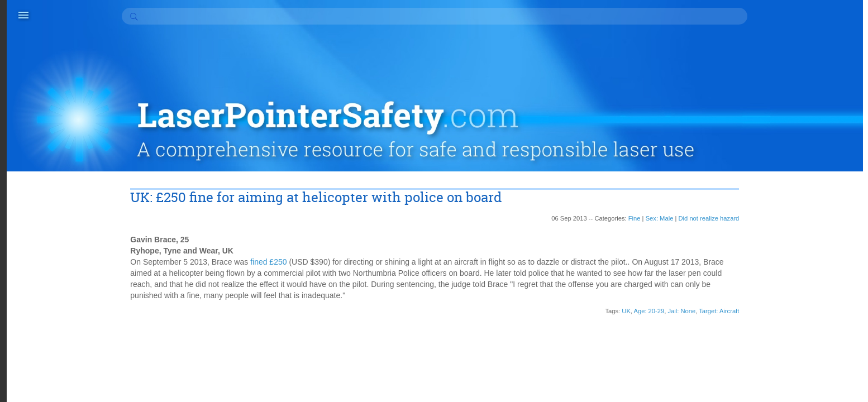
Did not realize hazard (686, 161)
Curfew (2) (774, 370)
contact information (342, 374)
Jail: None (659, 254)
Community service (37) (797, 326)
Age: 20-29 (626, 254)
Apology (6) (776, 281)
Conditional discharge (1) (799, 337)
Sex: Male (637, 161)
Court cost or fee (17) (793, 359)
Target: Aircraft (697, 254)
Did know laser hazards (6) (802, 381)
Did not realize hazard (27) (802, 393)
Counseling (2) (781, 348)
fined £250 (328, 205)
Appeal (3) (774, 292)
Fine (612, 161)
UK (604, 254)
